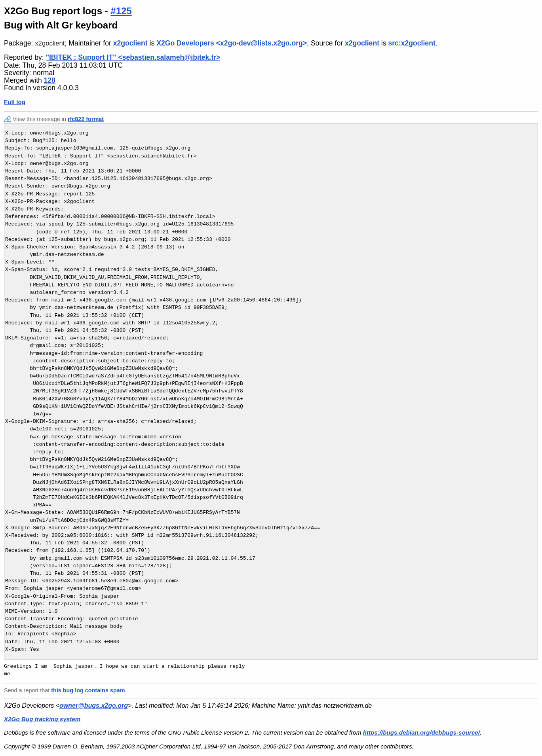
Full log (15, 102)
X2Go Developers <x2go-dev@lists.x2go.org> (232, 43)
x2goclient (50, 43)
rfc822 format (86, 119)
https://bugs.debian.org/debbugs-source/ (421, 732)
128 (50, 80)
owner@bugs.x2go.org (94, 706)
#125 (121, 11)
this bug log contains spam (88, 690)
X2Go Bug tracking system (42, 719)
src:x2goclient (412, 43)
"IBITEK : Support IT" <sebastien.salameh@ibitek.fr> (133, 57)
